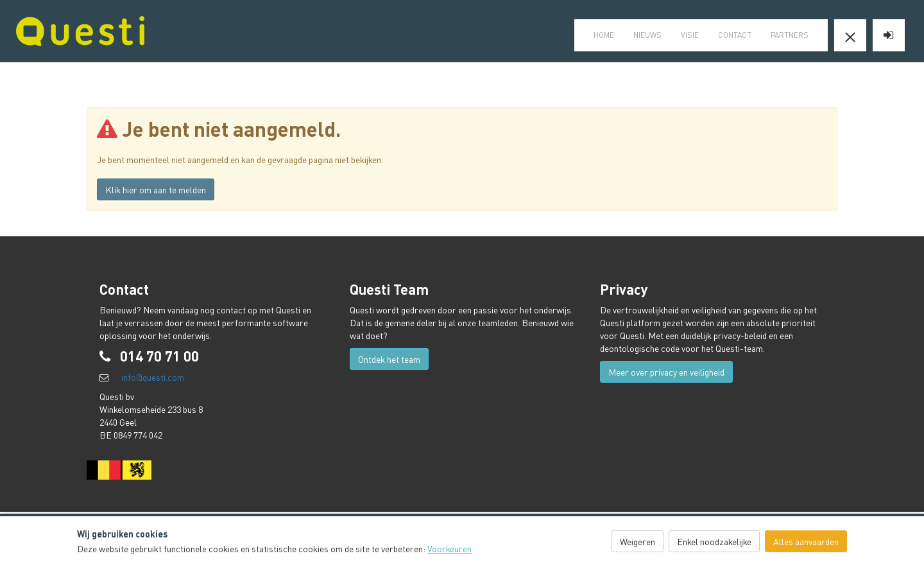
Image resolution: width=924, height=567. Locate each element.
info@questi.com (153, 377)
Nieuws (647, 35)
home (604, 35)
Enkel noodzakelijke (714, 541)
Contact (735, 35)
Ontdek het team (389, 359)
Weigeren (637, 541)
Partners (790, 35)
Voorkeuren (449, 548)
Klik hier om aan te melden (156, 189)
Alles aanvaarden (806, 541)
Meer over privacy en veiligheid (666, 372)
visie (690, 35)
